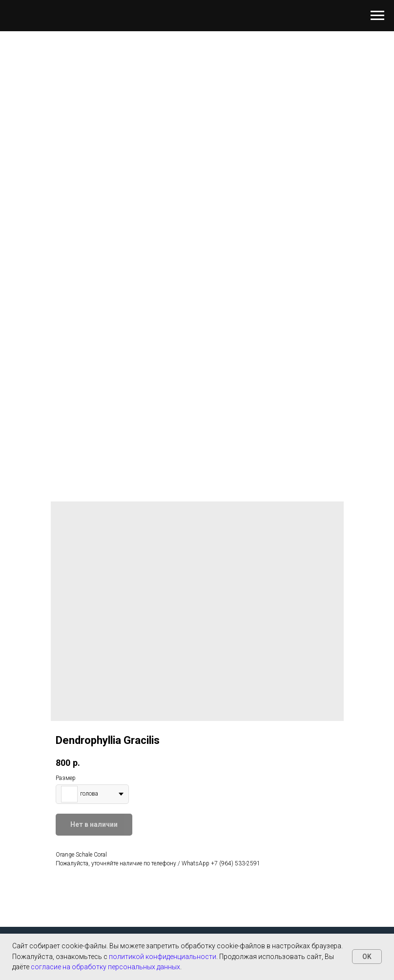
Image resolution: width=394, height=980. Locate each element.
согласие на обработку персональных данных (105, 967)
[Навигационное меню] (377, 16)
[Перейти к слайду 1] (197, 428)
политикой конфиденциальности (163, 957)
